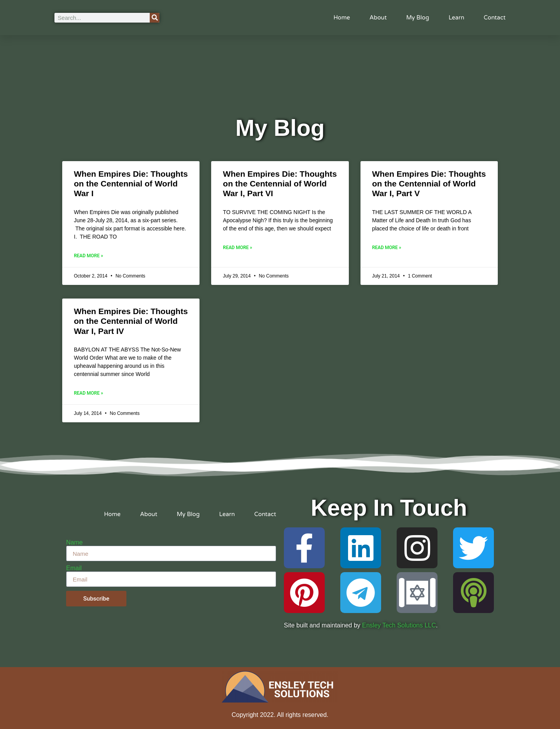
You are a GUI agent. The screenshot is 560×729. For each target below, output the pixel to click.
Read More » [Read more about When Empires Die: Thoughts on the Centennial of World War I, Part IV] (88, 393)
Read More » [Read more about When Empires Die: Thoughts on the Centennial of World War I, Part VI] (237, 248)
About (378, 18)
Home (342, 18)
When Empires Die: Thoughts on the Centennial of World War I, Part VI (280, 184)
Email (74, 568)
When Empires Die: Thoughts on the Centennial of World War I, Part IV (131, 321)
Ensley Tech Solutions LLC (399, 625)
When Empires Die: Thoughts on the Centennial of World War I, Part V (429, 184)
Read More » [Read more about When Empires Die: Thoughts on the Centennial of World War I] (88, 256)
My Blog (417, 18)
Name (74, 543)
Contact (495, 18)
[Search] (155, 18)
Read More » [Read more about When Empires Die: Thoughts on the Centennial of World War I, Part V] (387, 248)
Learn (456, 18)
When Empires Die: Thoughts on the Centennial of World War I (131, 184)
